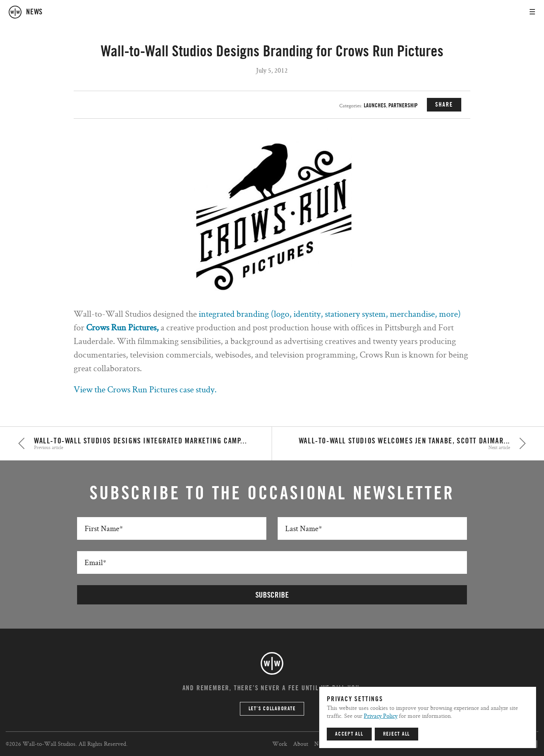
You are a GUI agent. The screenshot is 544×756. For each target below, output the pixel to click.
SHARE (444, 105)
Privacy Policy (381, 716)
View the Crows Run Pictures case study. (145, 389)
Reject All (397, 734)
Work (280, 744)
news (34, 12)
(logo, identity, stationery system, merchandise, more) (366, 314)
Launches (375, 106)
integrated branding (235, 314)
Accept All (349, 734)
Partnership (403, 106)
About (301, 744)
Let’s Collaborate (272, 709)
